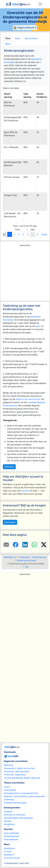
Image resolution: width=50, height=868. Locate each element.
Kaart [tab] (18, 38)
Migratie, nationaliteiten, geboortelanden (25, 796)
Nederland (20, 775)
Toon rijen (25, 230)
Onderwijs (9, 799)
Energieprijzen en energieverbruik (21, 793)
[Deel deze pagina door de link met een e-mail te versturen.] (6, 545)
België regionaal (32, 778)
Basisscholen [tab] (31, 38)
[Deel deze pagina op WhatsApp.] (34, 545)
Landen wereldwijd (13, 778)
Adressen (9, 765)
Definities (9, 467)
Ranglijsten (9, 824)
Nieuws (8, 821)
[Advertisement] (25, 274)
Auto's (7, 787)
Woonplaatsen (22, 771)
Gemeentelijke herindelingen (18, 818)
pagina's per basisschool (28, 399)
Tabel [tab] (8, 38)
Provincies (9, 775)
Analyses (8, 812)
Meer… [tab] (8, 44)
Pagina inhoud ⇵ (25, 28)
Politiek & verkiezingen (15, 803)
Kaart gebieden (12, 833)
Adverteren (9, 848)
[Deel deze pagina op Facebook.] (16, 545)
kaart (38, 326)
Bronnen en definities (15, 815)
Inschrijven (10, 522)
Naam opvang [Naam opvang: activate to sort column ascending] (8, 95)
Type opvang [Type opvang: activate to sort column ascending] (27, 95)
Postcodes (9, 771)
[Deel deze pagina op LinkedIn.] (25, 545)
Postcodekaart (11, 839)
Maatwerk (9, 855)
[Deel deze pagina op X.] (44, 545)
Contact (8, 851)
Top (26, 567)
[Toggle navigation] (40, 4)
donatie (26, 491)
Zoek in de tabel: (26, 88)
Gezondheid (10, 790)
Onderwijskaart (12, 836)
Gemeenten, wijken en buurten (19, 768)
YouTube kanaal (12, 858)
